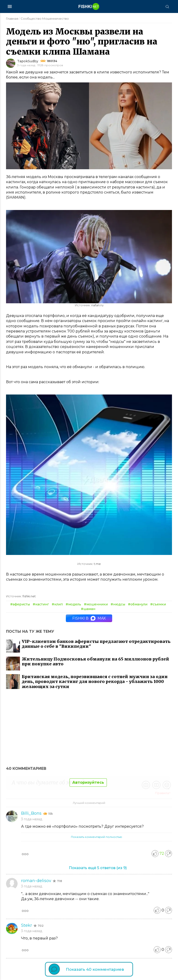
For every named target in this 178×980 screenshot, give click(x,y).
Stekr (27, 925)
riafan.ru (97, 305)
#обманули (138, 604)
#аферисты (20, 604)
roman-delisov (37, 881)
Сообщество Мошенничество (45, 19)
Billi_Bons (32, 813)
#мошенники (96, 604)
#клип (57, 604)
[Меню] (10, 6)
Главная (12, 19)
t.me (97, 564)
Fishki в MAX (89, 618)
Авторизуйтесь (88, 782)
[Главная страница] (89, 6)
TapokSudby (28, 61)
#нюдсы (118, 604)
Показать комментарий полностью (97, 837)
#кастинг (41, 604)
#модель (73, 604)
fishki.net (29, 596)
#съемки (158, 604)
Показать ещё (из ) (98, 868)
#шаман (88, 609)
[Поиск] (167, 6)
